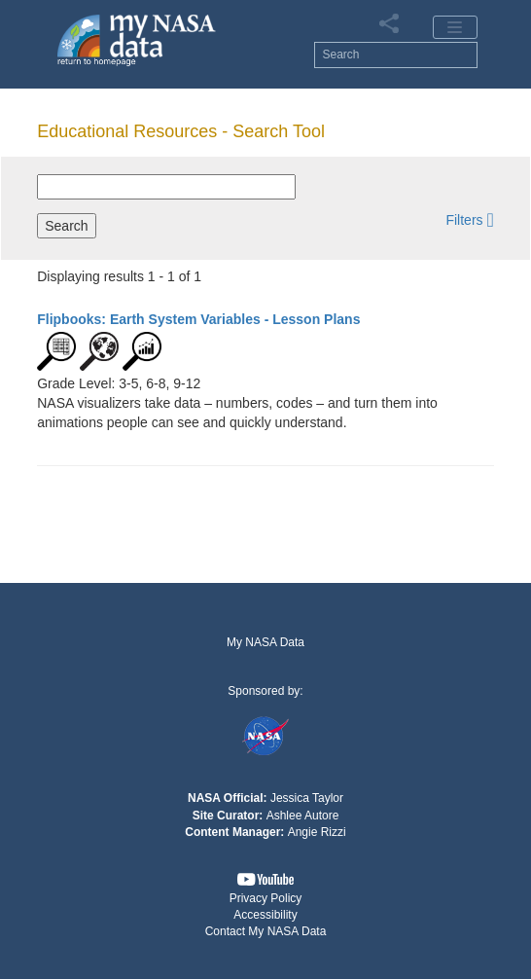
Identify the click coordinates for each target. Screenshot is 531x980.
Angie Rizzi (317, 832)
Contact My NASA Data (266, 931)
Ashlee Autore (303, 816)
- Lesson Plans (198, 319)
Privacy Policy (266, 898)
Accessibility (265, 915)
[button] (469, 219)
